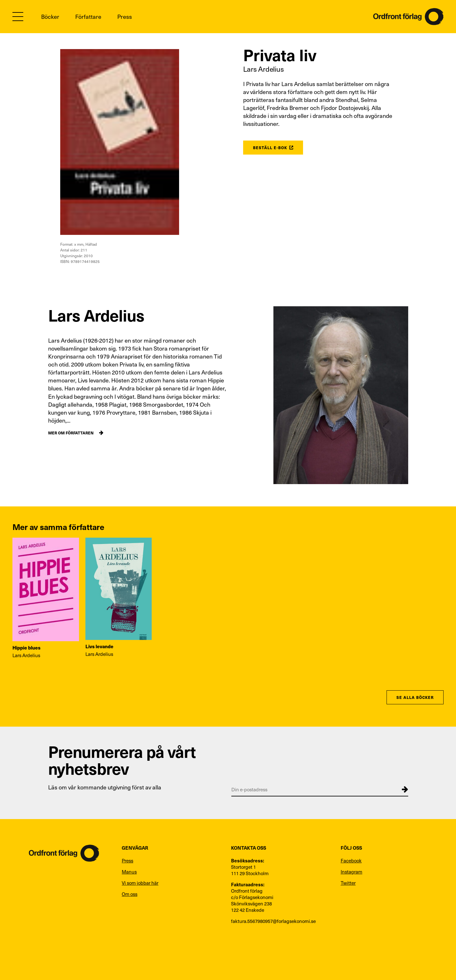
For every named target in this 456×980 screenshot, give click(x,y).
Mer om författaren (71, 433)
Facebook (351, 860)
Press (125, 16)
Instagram (351, 872)
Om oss (130, 894)
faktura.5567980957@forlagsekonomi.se (273, 921)
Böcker (50, 16)
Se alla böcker (415, 697)
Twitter (348, 883)
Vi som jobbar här (140, 883)
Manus (129, 872)
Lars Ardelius (263, 69)
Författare (88, 16)
